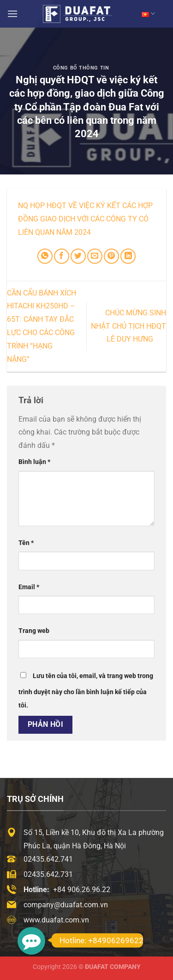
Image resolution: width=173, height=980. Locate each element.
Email (29, 587)
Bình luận (34, 462)
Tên (26, 543)
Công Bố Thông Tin (81, 68)
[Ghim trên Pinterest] (111, 256)
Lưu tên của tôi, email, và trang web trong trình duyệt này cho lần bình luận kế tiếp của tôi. (86, 691)
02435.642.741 (48, 859)
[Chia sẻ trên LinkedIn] (128, 256)
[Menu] (12, 14)
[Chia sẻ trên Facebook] (62, 256)
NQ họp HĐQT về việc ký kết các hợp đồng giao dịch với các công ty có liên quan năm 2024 (85, 219)
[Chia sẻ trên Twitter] (78, 256)
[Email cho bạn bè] (95, 256)
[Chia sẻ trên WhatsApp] (45, 256)
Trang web (34, 631)
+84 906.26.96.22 (82, 890)
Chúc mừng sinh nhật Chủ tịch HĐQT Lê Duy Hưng (128, 326)
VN (148, 14)
